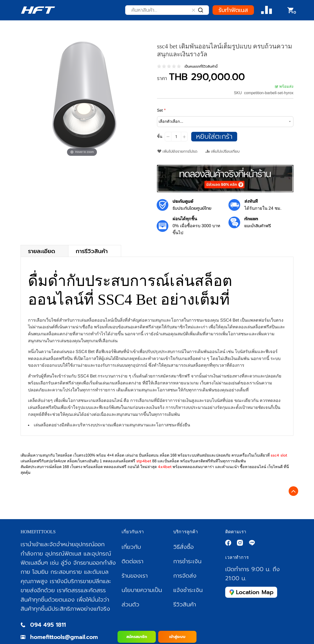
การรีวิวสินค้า (92, 251)
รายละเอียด (42, 251)
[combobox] (167, 10)
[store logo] (38, 10)
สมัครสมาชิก (137, 637)
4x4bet (165, 467)
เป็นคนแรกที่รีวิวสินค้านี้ (201, 67)
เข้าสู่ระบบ (177, 637)
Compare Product (266, 10)
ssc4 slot (279, 455)
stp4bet (144, 461)
